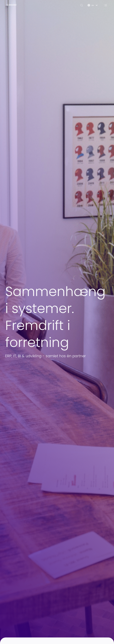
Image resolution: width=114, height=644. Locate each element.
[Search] (82, 5)
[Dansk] (93, 5)
